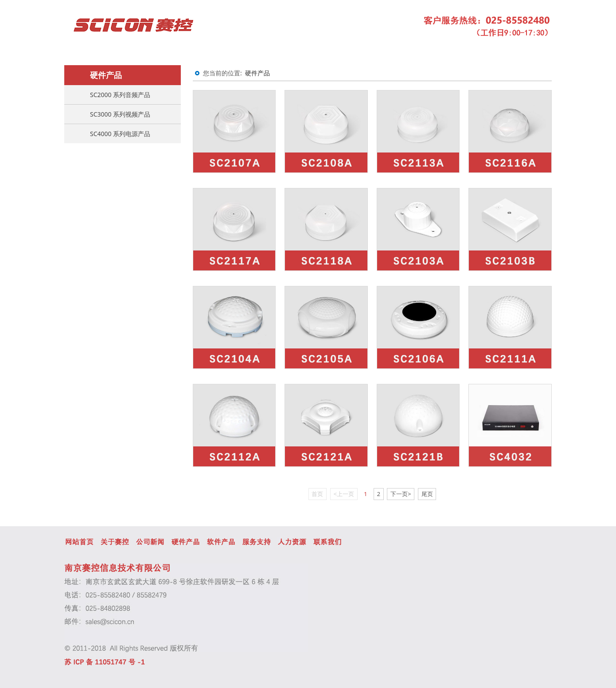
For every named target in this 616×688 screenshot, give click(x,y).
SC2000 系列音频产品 (120, 95)
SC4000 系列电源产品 (120, 134)
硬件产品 (257, 73)
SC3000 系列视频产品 (120, 114)
